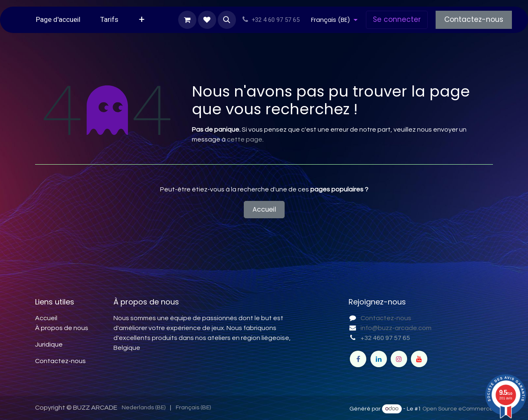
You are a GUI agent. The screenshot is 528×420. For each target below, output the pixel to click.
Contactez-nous (474, 19)
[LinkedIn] (379, 359)
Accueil (264, 209)
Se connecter (397, 19)
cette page (245, 139)
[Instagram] (399, 359)
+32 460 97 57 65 (385, 338)
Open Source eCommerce (458, 409)
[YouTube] (419, 359)
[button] (227, 20)
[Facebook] (358, 359)
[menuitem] (58, 20)
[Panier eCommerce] (187, 20)
